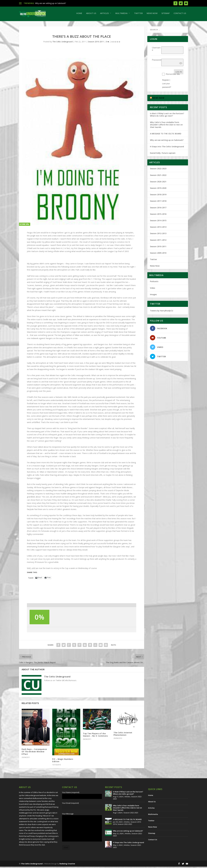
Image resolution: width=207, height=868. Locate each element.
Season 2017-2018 (158, 202)
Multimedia (121, 14)
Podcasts (154, 283)
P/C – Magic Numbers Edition (63, 762)
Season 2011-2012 (158, 241)
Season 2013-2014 (158, 228)
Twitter (138, 14)
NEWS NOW (158, 99)
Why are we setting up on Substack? (50, 3)
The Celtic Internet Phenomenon (123, 735)
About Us (91, 14)
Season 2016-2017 (158, 209)
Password (157, 61)
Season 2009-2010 (158, 254)
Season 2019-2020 (158, 189)
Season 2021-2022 (158, 176)
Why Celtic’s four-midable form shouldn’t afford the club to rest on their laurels (166, 126)
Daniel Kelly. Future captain (163, 154)
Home (79, 14)
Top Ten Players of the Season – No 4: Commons (95, 736)
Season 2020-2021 (158, 183)
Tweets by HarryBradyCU (162, 312)
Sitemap (166, 14)
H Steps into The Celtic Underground (167, 148)
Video (153, 289)
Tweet (31, 579)
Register (166, 81)
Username (156, 50)
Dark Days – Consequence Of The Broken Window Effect (34, 753)
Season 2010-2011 (96, 43)
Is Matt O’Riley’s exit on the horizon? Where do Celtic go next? (167, 116)
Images (153, 296)
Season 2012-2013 (158, 235)
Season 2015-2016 (158, 215)
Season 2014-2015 (158, 222)
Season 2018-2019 (158, 196)
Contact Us (180, 14)
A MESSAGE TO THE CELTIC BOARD (166, 135)
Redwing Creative (67, 865)
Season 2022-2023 (158, 170)
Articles (104, 14)
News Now (152, 14)
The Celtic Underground (63, 43)
